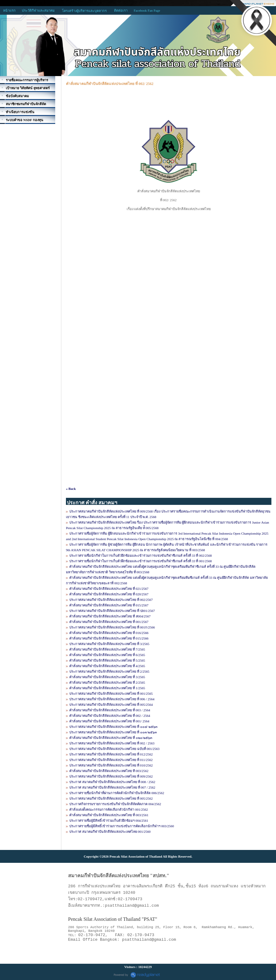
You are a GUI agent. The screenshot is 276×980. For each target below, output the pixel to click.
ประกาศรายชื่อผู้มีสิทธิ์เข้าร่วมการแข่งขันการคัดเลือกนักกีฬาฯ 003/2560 (122, 826)
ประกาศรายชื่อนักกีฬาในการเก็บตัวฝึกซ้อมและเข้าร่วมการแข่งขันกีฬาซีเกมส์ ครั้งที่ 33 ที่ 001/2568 (141, 561)
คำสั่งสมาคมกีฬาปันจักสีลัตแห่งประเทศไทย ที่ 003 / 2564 (110, 710)
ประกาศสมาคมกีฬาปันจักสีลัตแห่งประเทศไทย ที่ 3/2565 (109, 644)
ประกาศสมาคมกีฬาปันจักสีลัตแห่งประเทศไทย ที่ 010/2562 (111, 765)
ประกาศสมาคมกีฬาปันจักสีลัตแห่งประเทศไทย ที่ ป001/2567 (112, 611)
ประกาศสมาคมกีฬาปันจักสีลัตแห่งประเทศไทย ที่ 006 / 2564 (112, 699)
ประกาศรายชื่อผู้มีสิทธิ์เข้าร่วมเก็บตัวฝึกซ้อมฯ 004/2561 (109, 821)
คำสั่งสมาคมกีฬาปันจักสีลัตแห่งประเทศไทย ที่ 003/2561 (109, 815)
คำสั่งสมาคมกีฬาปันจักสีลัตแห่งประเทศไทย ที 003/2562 (109, 771)
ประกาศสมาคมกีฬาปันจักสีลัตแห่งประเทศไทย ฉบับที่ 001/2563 (114, 749)
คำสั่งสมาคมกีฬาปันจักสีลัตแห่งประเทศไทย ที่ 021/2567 (109, 589)
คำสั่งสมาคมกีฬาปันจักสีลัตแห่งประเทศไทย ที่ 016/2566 (109, 633)
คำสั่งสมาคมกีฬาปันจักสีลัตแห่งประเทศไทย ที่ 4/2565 (107, 666)
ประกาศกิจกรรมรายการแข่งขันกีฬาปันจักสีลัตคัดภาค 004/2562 (115, 804)
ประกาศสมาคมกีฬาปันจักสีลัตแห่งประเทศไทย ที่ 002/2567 (111, 600)
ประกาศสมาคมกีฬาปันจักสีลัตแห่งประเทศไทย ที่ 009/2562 (111, 776)
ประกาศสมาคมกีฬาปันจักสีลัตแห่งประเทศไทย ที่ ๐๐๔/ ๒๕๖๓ (113, 727)
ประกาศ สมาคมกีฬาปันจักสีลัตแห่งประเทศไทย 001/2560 (110, 832)
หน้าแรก (9, 10)
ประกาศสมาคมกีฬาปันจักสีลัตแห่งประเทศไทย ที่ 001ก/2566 (112, 627)
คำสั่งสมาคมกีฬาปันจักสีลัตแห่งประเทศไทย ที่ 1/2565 (107, 688)
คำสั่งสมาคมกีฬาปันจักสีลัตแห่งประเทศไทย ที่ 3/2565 (107, 677)
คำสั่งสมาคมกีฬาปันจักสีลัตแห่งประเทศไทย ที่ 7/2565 (107, 649)
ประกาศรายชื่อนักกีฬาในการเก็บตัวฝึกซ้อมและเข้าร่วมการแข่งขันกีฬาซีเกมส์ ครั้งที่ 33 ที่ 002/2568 (141, 555)
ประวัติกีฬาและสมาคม (38, 10)
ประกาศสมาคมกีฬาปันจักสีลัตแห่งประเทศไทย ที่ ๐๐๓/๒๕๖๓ (113, 732)
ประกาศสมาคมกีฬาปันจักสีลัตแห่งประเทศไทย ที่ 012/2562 (111, 754)
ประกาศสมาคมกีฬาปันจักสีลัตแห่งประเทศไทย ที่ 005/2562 (111, 798)
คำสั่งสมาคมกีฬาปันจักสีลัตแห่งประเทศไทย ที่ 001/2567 (109, 622)
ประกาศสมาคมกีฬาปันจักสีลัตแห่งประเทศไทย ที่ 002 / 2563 (112, 743)
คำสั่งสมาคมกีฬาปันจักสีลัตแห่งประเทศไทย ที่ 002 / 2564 (110, 716)
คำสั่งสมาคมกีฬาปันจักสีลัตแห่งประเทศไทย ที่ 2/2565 (107, 682)
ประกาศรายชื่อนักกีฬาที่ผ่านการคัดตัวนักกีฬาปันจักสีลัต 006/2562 (117, 793)
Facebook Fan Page (147, 10)
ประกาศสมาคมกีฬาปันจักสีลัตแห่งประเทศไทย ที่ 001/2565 (111, 694)
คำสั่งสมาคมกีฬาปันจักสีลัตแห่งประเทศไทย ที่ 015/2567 (109, 605)
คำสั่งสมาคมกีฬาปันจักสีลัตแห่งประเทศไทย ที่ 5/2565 (107, 660)
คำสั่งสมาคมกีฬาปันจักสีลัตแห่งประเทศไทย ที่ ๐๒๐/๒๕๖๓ (111, 738)
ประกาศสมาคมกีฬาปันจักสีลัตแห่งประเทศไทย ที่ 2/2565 (109, 671)
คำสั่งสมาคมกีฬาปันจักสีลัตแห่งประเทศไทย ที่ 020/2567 (109, 594)
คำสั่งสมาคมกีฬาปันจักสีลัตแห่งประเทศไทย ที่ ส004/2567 (110, 616)
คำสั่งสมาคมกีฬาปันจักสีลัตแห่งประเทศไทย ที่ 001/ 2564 (109, 721)
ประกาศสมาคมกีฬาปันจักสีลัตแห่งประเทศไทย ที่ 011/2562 (111, 760)
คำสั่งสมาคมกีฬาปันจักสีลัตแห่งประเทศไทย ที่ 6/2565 (107, 655)
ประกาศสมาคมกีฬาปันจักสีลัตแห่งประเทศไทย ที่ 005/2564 (111, 705)
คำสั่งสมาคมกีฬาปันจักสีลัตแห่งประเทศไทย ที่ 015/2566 (109, 638)
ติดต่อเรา (121, 10)
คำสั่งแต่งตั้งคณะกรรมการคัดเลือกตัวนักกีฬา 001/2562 (109, 809)
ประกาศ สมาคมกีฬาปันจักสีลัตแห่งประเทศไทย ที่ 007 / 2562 (112, 787)
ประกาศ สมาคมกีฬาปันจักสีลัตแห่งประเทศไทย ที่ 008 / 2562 (112, 782)
